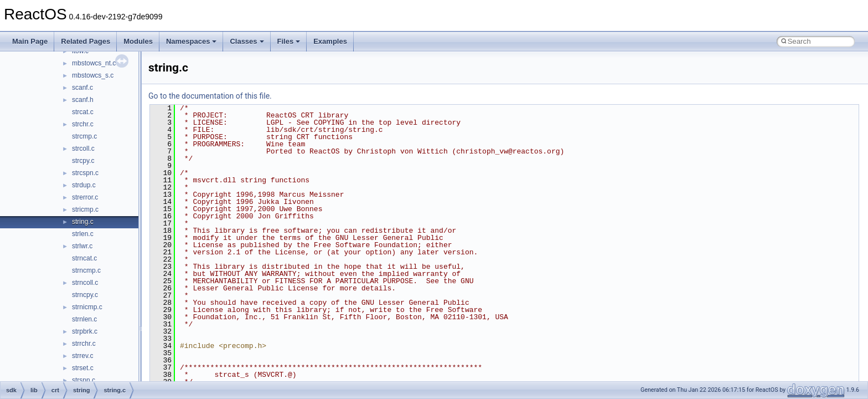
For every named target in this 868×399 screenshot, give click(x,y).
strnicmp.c (87, 307)
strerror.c (85, 197)
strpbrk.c (85, 331)
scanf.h (83, 100)
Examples (330, 41)
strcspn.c (85, 173)
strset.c (83, 368)
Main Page (30, 41)
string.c (83, 222)
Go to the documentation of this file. (210, 96)
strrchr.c (84, 344)
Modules (138, 41)
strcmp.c (84, 136)
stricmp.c (85, 209)
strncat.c (84, 258)
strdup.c (84, 185)
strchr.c (83, 124)
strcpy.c (83, 161)
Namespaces (192, 41)
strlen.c (83, 234)
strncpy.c (85, 295)
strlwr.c (82, 246)
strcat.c (83, 112)
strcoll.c (83, 149)
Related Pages (86, 41)
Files (289, 41)
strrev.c (82, 356)
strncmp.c (86, 270)
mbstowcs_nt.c (94, 63)
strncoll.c (85, 283)
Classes (247, 41)
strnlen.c (84, 319)
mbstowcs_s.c (93, 75)
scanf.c (82, 88)
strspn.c (84, 380)
